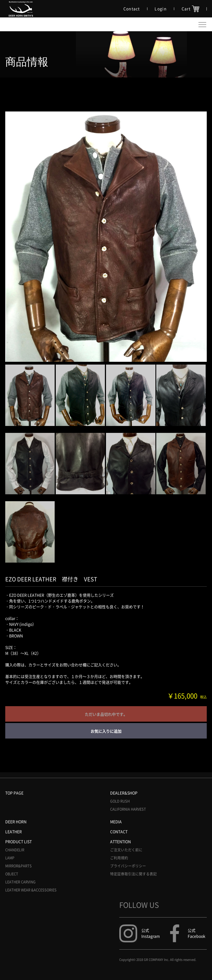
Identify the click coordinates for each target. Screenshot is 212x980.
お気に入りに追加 (106, 731)
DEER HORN (16, 822)
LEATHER (14, 831)
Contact (132, 9)
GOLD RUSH (120, 801)
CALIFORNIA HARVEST (128, 809)
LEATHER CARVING (20, 882)
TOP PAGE (14, 793)
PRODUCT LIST (18, 841)
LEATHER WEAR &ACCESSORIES (31, 890)
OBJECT (12, 874)
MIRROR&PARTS (18, 866)
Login (161, 9)
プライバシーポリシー (128, 866)
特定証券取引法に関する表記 (133, 874)
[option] (106, 237)
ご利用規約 (119, 858)
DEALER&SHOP (124, 793)
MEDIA (116, 822)
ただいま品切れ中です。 (106, 714)
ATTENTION (120, 841)
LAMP (10, 858)
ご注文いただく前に (126, 850)
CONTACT (119, 831)
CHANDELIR (15, 850)
